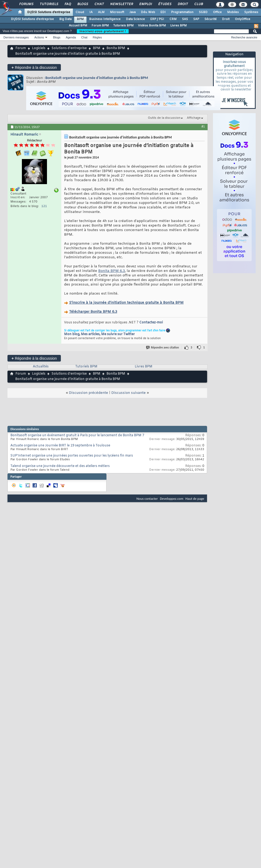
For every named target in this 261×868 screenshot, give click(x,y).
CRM (173, 19)
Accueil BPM (78, 26)
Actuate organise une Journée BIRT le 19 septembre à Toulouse (60, 446)
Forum (21, 48)
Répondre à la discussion (34, 67)
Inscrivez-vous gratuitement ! (103, 31)
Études (165, 4)
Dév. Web (148, 12)
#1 (203, 126)
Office (217, 12)
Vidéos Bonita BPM (152, 26)
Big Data (65, 19)
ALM (101, 12)
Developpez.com (172, 499)
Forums (26, 4)
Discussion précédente (88, 393)
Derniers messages (16, 37)
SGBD (203, 12)
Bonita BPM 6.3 (112, 271)
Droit (183, 4)
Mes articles (90, 334)
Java (133, 12)
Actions (39, 37)
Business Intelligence (105, 19)
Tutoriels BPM (123, 26)
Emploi (145, 4)
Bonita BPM (116, 48)
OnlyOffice (243, 19)
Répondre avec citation (163, 348)
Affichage (194, 118)
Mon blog (72, 334)
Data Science (135, 19)
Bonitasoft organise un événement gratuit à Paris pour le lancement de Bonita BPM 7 (77, 435)
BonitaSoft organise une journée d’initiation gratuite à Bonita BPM (97, 78)
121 (44, 206)
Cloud (80, 12)
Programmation (182, 12)
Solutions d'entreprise (69, 48)
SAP (196, 19)
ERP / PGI (157, 19)
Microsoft (117, 12)
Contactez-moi (151, 323)
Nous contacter (147, 499)
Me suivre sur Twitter (118, 334)
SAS (185, 19)
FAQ (68, 4)
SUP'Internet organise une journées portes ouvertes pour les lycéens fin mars (72, 456)
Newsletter (121, 4)
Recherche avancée (244, 37)
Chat (99, 4)
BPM (80, 19)
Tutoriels (49, 4)
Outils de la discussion (164, 118)
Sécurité (211, 19)
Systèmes (251, 12)
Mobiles (233, 12)
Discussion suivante (128, 393)
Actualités (41, 367)
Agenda (71, 37)
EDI (163, 12)
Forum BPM (100, 26)
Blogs (82, 4)
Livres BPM (179, 26)
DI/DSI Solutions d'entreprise (49, 12)
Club (198, 4)
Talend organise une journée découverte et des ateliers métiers (60, 466)
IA (91, 12)
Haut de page (195, 499)
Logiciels (39, 48)
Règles (97, 37)
